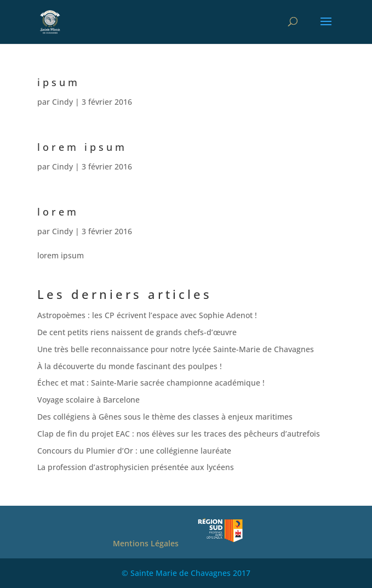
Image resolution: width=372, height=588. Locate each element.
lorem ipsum (82, 147)
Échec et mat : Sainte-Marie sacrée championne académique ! (151, 383)
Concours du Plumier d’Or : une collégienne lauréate (134, 451)
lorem (58, 212)
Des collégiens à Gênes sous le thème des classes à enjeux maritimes (165, 417)
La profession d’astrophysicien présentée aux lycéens (136, 467)
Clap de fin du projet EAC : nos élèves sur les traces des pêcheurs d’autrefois (179, 434)
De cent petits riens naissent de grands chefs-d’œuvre (137, 332)
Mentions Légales (146, 543)
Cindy (62, 102)
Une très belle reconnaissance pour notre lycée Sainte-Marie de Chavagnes (176, 349)
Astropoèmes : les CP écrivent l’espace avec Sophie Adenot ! (147, 315)
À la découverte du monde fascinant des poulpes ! (130, 366)
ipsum (59, 82)
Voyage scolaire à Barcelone (88, 400)
